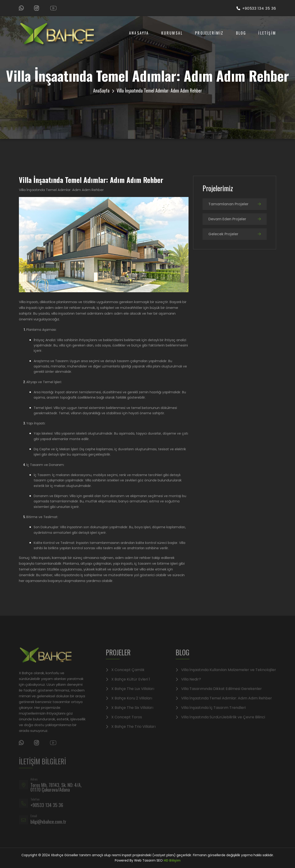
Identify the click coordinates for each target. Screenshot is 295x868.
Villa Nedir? (191, 684)
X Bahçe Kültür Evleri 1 (131, 684)
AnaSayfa (139, 33)
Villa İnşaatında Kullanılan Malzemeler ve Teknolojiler (229, 675)
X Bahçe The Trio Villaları (133, 731)
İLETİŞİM (267, 33)
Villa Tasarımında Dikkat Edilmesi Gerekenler (221, 694)
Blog (241, 33)
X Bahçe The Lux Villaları (133, 694)
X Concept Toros (127, 722)
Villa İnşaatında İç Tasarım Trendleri (213, 713)
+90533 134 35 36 (256, 8)
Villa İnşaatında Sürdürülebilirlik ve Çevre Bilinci (223, 722)
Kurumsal (172, 33)
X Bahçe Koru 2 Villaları (132, 703)
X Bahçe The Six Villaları (132, 713)
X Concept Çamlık (128, 675)
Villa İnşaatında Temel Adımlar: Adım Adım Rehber (227, 703)
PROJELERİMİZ (209, 33)
